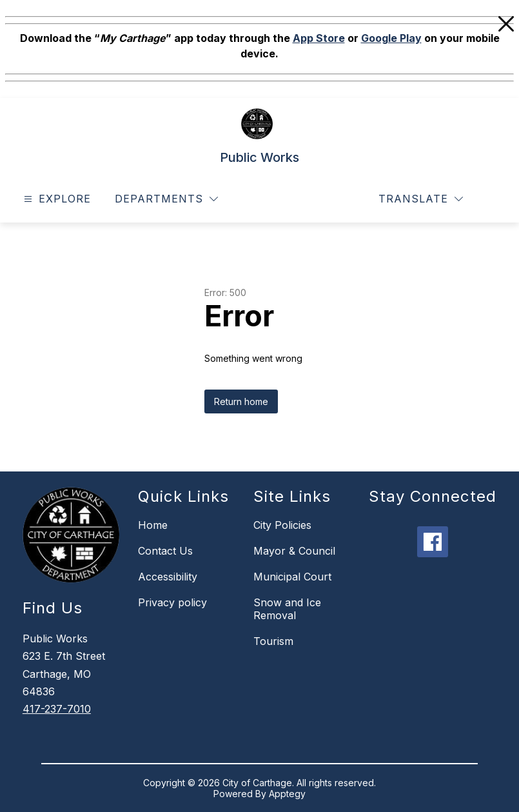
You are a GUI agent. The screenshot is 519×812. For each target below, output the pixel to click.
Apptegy (287, 794)
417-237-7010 (57, 709)
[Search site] (491, 199)
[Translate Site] (421, 199)
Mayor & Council (294, 551)
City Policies (282, 525)
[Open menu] (56, 199)
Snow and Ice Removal (287, 609)
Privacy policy (172, 602)
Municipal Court (292, 577)
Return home (241, 401)
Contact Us (165, 551)
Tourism (273, 641)
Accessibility (168, 577)
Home (153, 525)
